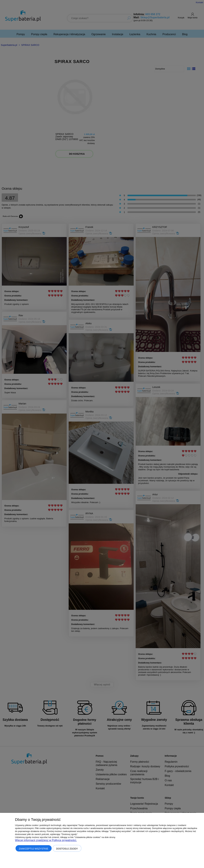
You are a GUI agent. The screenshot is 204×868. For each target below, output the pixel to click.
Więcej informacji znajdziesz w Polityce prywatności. (46, 840)
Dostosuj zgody (67, 849)
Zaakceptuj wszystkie (34, 849)
